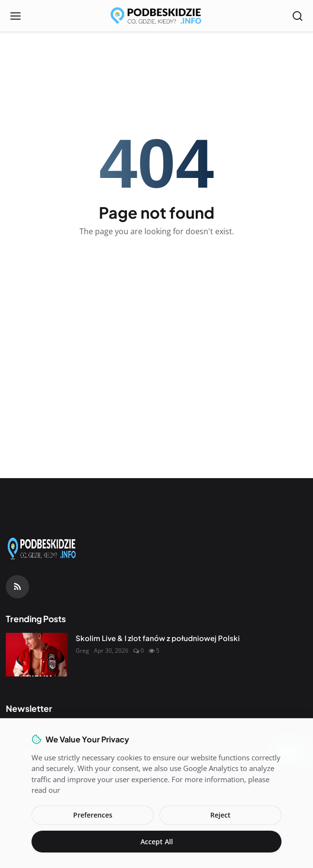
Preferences (93, 815)
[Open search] (297, 16)
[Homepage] (156, 16)
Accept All (157, 842)
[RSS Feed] (17, 587)
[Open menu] (16, 16)
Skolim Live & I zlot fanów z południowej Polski (158, 638)
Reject (220, 815)
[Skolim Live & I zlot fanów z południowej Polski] (37, 655)
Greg (82, 651)
